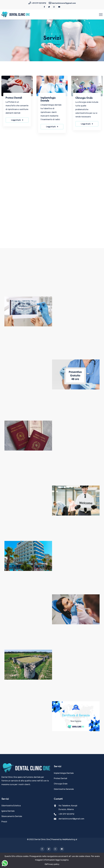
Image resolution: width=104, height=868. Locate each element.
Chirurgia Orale (84, 100)
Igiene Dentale (8, 811)
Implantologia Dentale (48, 100)
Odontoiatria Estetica (11, 806)
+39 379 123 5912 (39, 3)
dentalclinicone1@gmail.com (64, 3)
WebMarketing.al (70, 839)
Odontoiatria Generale (64, 789)
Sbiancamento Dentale (12, 816)
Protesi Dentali (14, 98)
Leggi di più (17, 120)
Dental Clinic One (42, 839)
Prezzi (4, 822)
